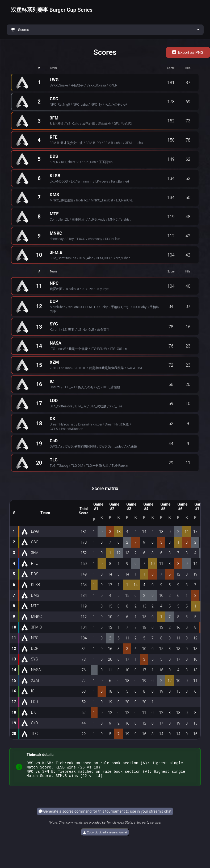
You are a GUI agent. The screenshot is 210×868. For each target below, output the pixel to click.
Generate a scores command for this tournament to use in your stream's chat (105, 815)
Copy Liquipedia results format (105, 836)
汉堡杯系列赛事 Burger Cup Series (52, 10)
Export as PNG (188, 52)
